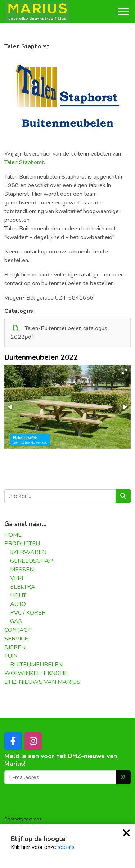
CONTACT (17, 630)
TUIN (11, 656)
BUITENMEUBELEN (36, 665)
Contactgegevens (23, 819)
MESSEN (22, 570)
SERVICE (16, 639)
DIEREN (15, 647)
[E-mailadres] (60, 777)
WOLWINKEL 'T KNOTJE (36, 673)
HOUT (18, 595)
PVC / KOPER (28, 613)
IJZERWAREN (28, 552)
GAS (16, 621)
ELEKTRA (23, 587)
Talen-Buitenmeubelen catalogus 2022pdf (59, 333)
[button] (124, 371)
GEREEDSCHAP (31, 561)
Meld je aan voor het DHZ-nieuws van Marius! (61, 760)
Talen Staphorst (24, 162)
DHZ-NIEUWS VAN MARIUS (42, 682)
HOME (13, 535)
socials (66, 847)
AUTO (18, 604)
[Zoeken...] (60, 496)
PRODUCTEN (22, 544)
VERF (17, 578)
